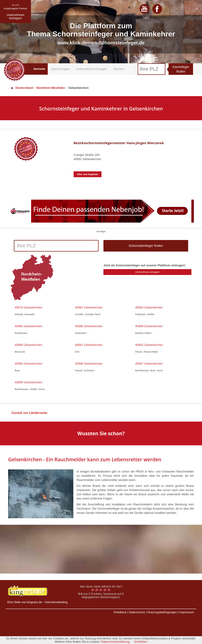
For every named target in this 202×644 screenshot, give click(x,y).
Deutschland (22, 88)
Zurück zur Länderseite (29, 413)
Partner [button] (119, 69)
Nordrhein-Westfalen (51, 88)
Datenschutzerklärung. (116, 642)
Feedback (120, 612)
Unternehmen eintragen (92, 69)
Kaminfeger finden (181, 69)
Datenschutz (137, 612)
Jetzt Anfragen (60, 69)
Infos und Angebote (88, 174)
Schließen (141, 642)
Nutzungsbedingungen (162, 612)
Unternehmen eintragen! (148, 272)
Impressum (187, 612)
